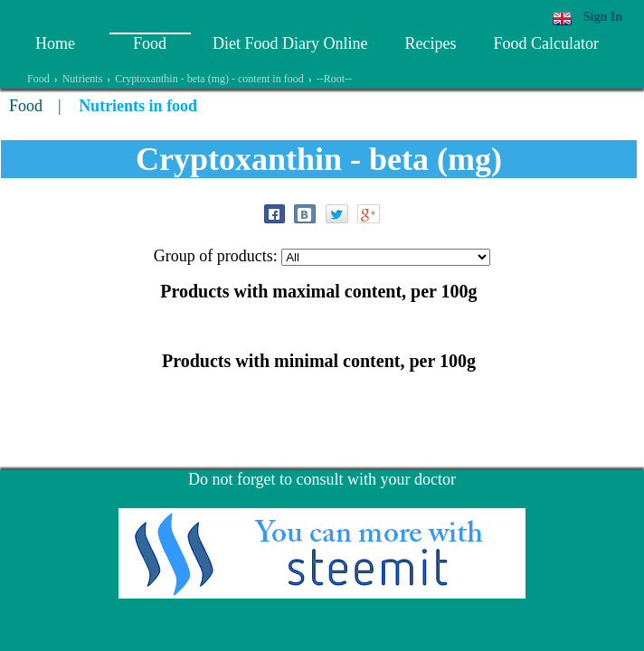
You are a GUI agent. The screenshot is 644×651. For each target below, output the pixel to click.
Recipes (430, 43)
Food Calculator (545, 43)
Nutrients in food (138, 106)
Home (55, 43)
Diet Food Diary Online (290, 43)
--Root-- (334, 79)
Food (150, 43)
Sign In (603, 17)
